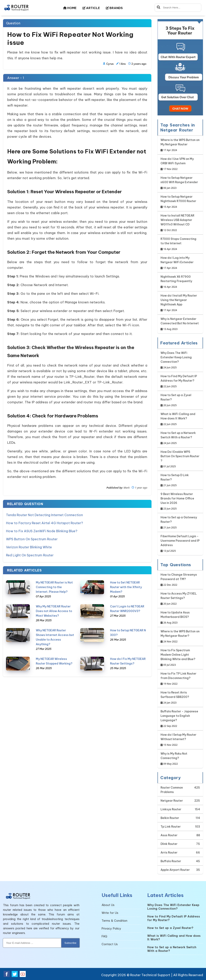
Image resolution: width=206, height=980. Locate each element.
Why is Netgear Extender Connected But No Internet (180, 324)
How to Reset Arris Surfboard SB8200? (180, 698)
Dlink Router (169, 844)
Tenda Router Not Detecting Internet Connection (44, 515)
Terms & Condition (114, 921)
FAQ (104, 936)
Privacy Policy (111, 929)
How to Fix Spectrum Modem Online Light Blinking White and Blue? (180, 658)
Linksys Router (171, 809)
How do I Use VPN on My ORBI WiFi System (180, 164)
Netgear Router (172, 801)
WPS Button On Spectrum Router (32, 539)
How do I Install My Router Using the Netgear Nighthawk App (180, 303)
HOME (70, 8)
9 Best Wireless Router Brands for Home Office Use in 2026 (180, 502)
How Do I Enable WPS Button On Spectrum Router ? (180, 459)
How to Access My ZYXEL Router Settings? (180, 599)
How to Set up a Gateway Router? (180, 523)
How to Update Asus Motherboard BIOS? (180, 618)
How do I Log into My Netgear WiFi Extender (180, 263)
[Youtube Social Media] (23, 974)
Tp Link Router (171, 827)
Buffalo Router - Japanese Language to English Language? (180, 719)
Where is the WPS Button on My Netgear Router (180, 145)
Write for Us (110, 913)
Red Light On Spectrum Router (30, 555)
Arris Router (169, 853)
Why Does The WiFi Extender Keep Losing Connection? (180, 360)
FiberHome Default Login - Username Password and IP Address (180, 544)
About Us (108, 905)
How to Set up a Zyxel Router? (180, 400)
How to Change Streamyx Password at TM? (180, 580)
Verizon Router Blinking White (29, 547)
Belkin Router (170, 818)
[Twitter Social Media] (15, 974)
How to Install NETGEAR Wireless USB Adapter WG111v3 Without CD (180, 223)
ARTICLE (91, 8)
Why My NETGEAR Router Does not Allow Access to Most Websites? (54, 611)
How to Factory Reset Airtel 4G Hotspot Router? (44, 523)
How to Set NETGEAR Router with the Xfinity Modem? (126, 587)
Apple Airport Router (175, 870)
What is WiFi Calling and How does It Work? (180, 419)
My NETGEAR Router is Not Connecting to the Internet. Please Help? (54, 587)
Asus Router (169, 835)
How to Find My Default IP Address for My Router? (180, 382)
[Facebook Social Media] (7, 974)
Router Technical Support (150, 975)
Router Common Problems (172, 790)
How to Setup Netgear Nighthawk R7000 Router (180, 202)
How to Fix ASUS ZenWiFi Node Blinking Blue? (42, 531)
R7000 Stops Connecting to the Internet (180, 244)
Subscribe (70, 943)
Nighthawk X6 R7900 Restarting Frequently (180, 282)
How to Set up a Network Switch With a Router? (180, 438)
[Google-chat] (180, 67)
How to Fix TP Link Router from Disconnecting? (180, 679)
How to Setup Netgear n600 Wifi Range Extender (180, 183)
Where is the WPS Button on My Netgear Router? (180, 637)
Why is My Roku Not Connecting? (180, 759)
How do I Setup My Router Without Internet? (180, 740)
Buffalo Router (171, 861)
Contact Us (110, 944)
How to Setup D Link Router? (180, 480)
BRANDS (114, 8)
